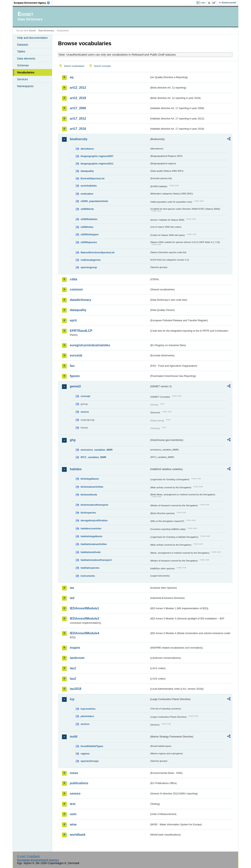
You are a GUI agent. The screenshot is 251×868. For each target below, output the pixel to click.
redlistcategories (91, 260)
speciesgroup (89, 267)
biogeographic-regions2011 (97, 164)
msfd (74, 737)
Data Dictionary (46, 31)
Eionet (32, 31)
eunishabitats (89, 186)
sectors (85, 724)
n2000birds (87, 209)
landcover (77, 658)
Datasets (23, 45)
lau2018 (76, 689)
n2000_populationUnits (94, 201)
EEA (33, 3)
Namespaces (25, 86)
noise (74, 773)
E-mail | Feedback (28, 856)
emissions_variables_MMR (97, 450)
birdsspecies (88, 513)
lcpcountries (88, 709)
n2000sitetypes (90, 234)
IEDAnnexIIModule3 (84, 619)
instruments (88, 576)
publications (79, 783)
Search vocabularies (74, 66)
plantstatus (87, 716)
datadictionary (80, 300)
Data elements (26, 59)
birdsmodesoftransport (94, 505)
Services (22, 79)
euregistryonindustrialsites (90, 345)
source (85, 412)
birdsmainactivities (92, 487)
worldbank (78, 835)
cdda (73, 279)
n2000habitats (89, 219)
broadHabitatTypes (92, 746)
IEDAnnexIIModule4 (84, 633)
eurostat (76, 355)
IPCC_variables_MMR (93, 457)
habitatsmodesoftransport (96, 560)
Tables (21, 51)
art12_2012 (78, 88)
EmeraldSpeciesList (93, 178)
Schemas (23, 65)
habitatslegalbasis (91, 536)
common (76, 289)
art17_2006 (78, 108)
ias (72, 588)
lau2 (73, 679)
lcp (72, 699)
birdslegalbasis (90, 479)
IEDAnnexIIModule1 (84, 608)
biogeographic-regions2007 (97, 156)
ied (72, 598)
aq (72, 77)
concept (85, 396)
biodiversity (79, 139)
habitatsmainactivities (94, 544)
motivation (87, 194)
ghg (73, 440)
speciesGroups (90, 761)
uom (73, 814)
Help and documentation (32, 38)
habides (76, 469)
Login (203, 3)
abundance (87, 149)
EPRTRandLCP (81, 331)
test (73, 804)
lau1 (73, 668)
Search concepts (102, 66)
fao (72, 366)
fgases (75, 376)
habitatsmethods (91, 552)
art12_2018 (78, 98)
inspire (75, 648)
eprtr (73, 320)
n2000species (89, 242)
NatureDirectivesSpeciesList (98, 252)
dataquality (87, 171)
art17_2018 (78, 129)
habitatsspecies (90, 568)
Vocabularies (26, 72)
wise (73, 824)
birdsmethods (89, 495)
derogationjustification (94, 520)
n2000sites (87, 227)
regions (85, 754)
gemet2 (75, 386)
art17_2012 (78, 119)
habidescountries (91, 528)
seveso (75, 794)
